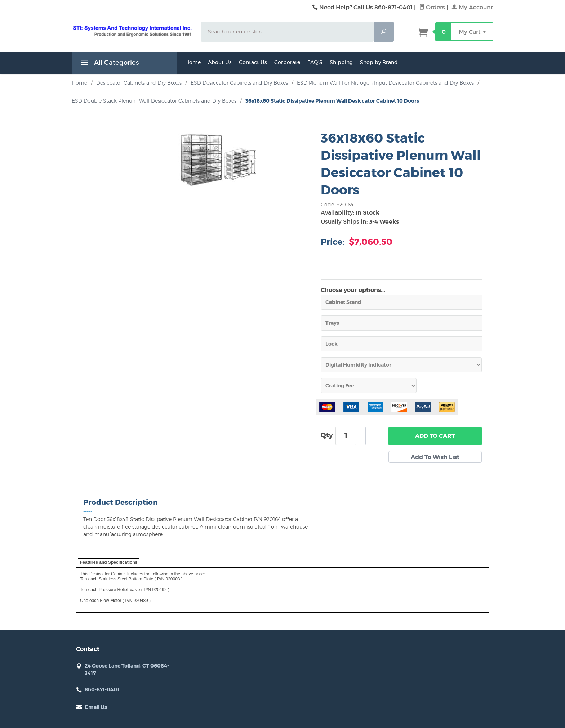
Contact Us (253, 62)
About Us (220, 62)
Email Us (96, 707)
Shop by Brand (379, 62)
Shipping (341, 62)
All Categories (109, 64)
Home (193, 62)
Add (435, 436)
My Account (472, 7)
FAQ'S (315, 62)
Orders (432, 7)
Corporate (287, 62)
